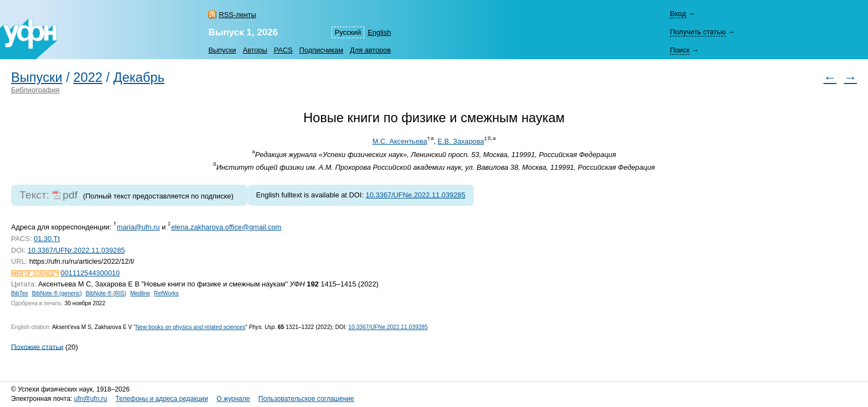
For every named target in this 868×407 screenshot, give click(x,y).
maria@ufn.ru (138, 227)
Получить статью (698, 32)
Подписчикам (321, 50)
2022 (88, 77)
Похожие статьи (37, 346)
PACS (283, 50)
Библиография (35, 90)
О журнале (233, 399)
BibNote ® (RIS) (106, 293)
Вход (678, 14)
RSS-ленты (237, 15)
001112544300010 (91, 273)
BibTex (20, 293)
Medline (140, 293)
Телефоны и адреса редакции (162, 399)
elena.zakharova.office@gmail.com (226, 227)
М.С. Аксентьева (400, 141)
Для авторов (370, 50)
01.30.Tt (47, 239)
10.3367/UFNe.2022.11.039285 (416, 195)
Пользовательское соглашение (306, 399)
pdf (70, 195)
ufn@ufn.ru (91, 399)
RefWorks (166, 293)
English (379, 32)
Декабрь (139, 77)
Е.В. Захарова (461, 141)
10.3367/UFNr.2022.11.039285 (76, 250)
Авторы (255, 50)
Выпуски (222, 50)
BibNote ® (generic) (57, 293)
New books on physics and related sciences (191, 327)
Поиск (680, 50)
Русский (348, 32)
